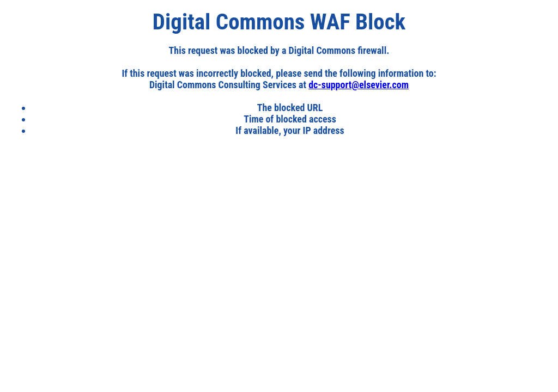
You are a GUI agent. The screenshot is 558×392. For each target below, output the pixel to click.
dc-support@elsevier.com (359, 85)
